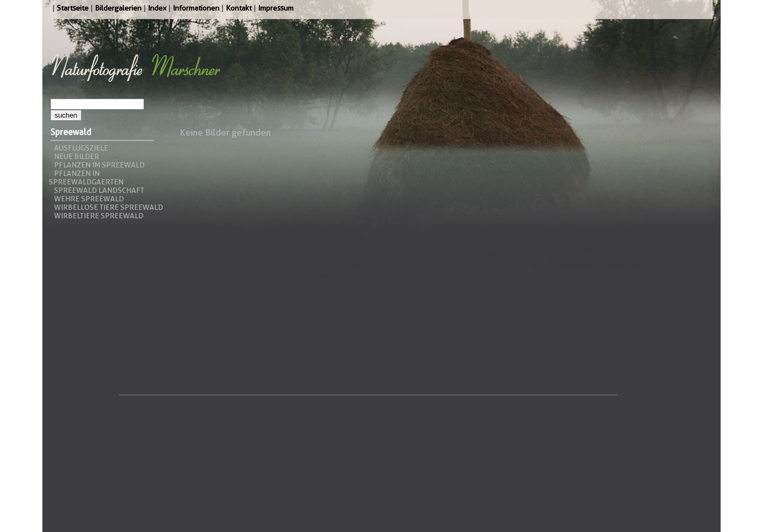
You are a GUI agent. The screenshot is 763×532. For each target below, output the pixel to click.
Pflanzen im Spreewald (99, 165)
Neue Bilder (77, 156)
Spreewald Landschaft (99, 190)
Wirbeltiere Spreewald (99, 216)
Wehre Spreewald (89, 199)
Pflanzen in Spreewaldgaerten (86, 178)
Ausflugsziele (81, 148)
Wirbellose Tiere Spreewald (109, 207)
